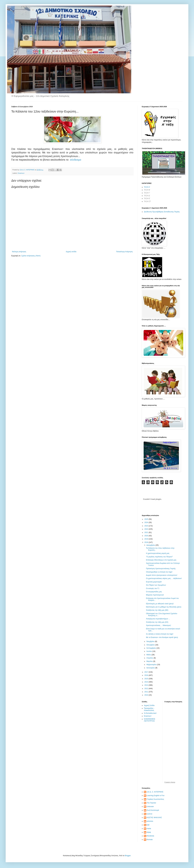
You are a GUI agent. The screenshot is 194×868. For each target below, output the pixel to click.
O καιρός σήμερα (170, 782)
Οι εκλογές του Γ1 (153, 588)
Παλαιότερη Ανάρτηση (124, 252)
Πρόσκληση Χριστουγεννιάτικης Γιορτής (161, 569)
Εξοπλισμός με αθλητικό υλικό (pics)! (160, 604)
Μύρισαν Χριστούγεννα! (155, 595)
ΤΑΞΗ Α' (147, 187)
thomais (150, 840)
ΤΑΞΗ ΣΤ (147, 201)
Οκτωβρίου (151, 645)
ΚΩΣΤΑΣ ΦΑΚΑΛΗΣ (154, 818)
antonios (150, 821)
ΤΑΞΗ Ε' (147, 198)
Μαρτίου (150, 661)
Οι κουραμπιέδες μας (154, 592)
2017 (147, 672)
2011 (147, 692)
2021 (147, 532)
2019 (147, 539)
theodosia (150, 836)
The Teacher (151, 803)
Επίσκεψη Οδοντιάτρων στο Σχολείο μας (161, 560)
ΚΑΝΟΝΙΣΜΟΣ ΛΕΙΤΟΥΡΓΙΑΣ (150, 720)
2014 (147, 682)
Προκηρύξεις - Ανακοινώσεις (149, 709)
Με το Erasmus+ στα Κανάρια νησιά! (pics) (162, 637)
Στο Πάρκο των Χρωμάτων (156, 585)
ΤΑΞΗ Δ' (147, 196)
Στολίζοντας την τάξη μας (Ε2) (157, 622)
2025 (147, 519)
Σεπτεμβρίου (151, 648)
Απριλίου (150, 658)
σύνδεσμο (75, 160)
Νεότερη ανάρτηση (19, 252)
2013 (147, 685)
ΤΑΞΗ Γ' (147, 193)
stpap (149, 832)
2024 (147, 522)
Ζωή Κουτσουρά (153, 810)
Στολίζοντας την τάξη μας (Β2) (157, 610)
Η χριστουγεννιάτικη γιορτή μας (158, 553)
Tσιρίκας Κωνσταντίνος (155, 799)
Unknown (150, 807)
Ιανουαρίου (151, 668)
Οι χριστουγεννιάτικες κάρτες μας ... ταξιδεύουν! (164, 578)
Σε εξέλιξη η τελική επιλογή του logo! (160, 634)
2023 (147, 526)
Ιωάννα (149, 814)
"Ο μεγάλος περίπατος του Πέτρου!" (159, 557)
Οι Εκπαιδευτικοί (150, 713)
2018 (147, 542)
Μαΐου (149, 655)
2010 (147, 695)
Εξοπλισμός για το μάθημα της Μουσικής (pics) (164, 607)
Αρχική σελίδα (71, 252)
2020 (147, 536)
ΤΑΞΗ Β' (147, 190)
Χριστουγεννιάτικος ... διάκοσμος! (159, 625)
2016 (147, 675)
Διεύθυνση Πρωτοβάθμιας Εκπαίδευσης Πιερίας (162, 212)
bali (148, 825)
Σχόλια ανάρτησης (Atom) (31, 256)
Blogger (128, 856)
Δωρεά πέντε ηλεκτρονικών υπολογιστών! (162, 575)
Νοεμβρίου (151, 641)
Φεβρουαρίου (152, 665)
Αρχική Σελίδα (149, 705)
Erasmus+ (21, 173)
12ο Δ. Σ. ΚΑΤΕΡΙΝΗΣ (155, 792)
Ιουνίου (149, 651)
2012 (147, 689)
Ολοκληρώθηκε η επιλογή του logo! (159, 572)
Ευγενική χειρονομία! (154, 582)
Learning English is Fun (156, 796)
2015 (147, 679)
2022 (147, 529)
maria (149, 829)
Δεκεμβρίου (151, 545)
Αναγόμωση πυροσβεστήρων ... (158, 619)
